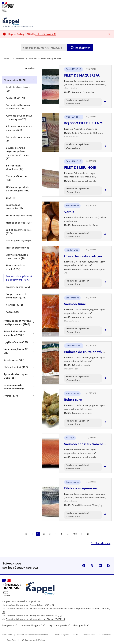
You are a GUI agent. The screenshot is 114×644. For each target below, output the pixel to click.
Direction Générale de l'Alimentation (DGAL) (28, 605)
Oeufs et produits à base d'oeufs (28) (17, 257)
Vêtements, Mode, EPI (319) (16, 351)
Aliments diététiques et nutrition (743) (18, 107)
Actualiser (30, 68)
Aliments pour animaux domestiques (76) (19, 117)
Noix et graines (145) (17, 248)
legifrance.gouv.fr (58, 625)
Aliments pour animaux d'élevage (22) (19, 128)
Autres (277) (11, 396)
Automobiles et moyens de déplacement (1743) (17, 323)
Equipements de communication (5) (14, 387)
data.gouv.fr (80, 625)
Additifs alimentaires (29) (18, 89)
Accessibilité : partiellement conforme (33, 635)
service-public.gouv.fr (32, 625)
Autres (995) (13, 312)
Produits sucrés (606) (18, 287)
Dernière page (88, 534)
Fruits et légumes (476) (19, 216)
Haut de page (102, 543)
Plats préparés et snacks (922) (15, 267)
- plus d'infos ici (44, 34)
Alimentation (19, 59)
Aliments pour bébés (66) (18, 139)
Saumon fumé (75, 304)
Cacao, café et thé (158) (16, 178)
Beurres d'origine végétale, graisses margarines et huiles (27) (17, 153)
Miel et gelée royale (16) (19, 240)
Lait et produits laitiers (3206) (19, 232)
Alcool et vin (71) (15, 98)
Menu (110, 4)
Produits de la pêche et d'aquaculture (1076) (19, 278)
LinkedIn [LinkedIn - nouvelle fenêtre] (100, 566)
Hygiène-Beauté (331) (16, 342)
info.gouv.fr (8, 625)
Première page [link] (26, 534)
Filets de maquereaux (81, 488)
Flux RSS (109, 566)
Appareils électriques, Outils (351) (16, 376)
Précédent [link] (32, 534)
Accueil (6, 59)
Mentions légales (62, 635)
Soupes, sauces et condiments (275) (16, 296)
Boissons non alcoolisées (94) (15, 167)
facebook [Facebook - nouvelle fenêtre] (84, 566)
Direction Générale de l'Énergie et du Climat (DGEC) (32, 616)
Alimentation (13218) (15, 80)
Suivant (82, 534)
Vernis (69, 212)
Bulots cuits (73, 400)
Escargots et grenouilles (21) (14, 207)
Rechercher (83, 48)
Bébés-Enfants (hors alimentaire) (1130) (15, 333)
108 (75, 534)
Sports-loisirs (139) (14, 360)
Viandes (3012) (14, 305)
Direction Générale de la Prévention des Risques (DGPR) (34, 619)
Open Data (11, 640)
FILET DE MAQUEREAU (82, 75)
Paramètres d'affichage (35, 640)
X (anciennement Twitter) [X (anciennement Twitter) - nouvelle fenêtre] (92, 566)
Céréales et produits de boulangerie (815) (18, 189)
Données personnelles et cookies (97, 635)
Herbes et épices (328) (19, 223)
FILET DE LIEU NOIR (80, 168)
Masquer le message (109, 34)
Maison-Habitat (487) (16, 367)
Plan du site (7, 635)
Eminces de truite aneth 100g (87, 352)
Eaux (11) (11, 198)
